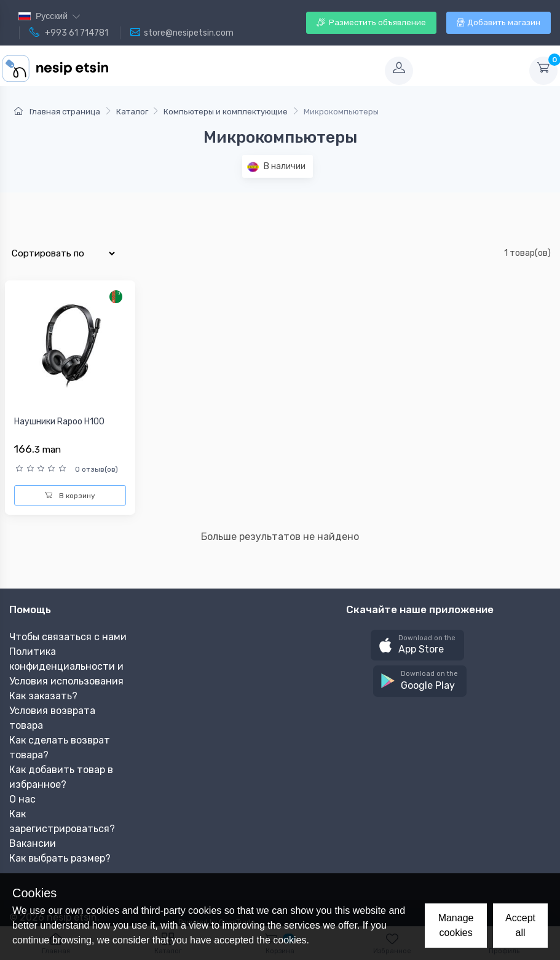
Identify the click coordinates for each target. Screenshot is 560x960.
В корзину (70, 496)
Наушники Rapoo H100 (59, 422)
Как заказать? (43, 696)
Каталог (132, 112)
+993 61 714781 (69, 33)
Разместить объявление (371, 22)
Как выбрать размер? (60, 858)
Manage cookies (456, 925)
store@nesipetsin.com (182, 33)
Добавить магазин (499, 22)
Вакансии (33, 843)
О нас (22, 799)
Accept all (520, 925)
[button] (417, 645)
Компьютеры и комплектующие (226, 112)
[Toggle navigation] (251, 71)
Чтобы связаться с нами (68, 637)
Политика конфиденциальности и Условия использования (66, 666)
